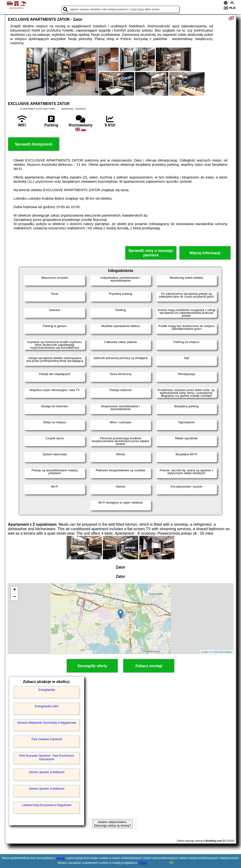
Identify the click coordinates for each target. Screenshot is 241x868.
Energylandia (47, 690)
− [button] (14, 597)
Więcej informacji (205, 253)
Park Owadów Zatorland (47, 739)
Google (61, 858)
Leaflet (205, 652)
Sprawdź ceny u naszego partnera (151, 253)
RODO (143, 863)
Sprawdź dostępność (34, 144)
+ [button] (14, 590)
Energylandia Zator (47, 706)
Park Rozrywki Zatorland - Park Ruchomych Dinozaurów (47, 757)
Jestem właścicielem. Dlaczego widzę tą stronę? (112, 824)
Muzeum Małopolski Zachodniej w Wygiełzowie (47, 723)
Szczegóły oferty (92, 666)
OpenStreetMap (223, 652)
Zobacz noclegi (149, 666)
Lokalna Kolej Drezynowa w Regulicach (47, 805)
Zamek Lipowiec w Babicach (47, 772)
